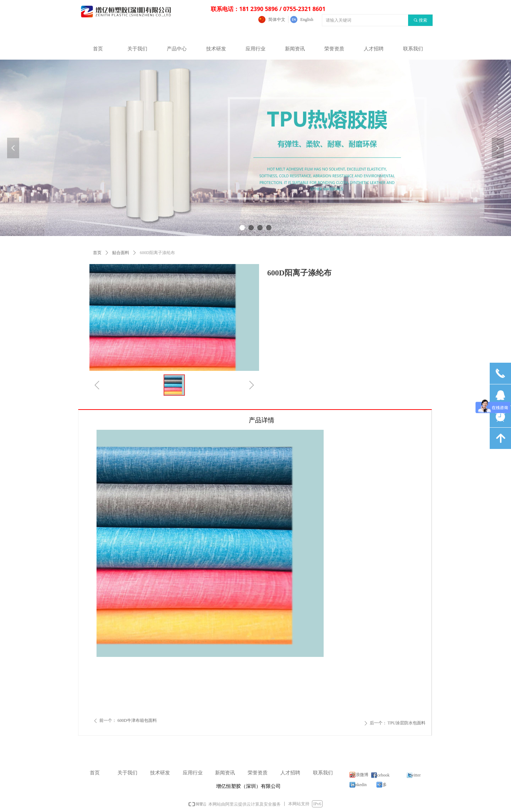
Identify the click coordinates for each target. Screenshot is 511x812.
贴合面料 (121, 253)
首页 (97, 253)
